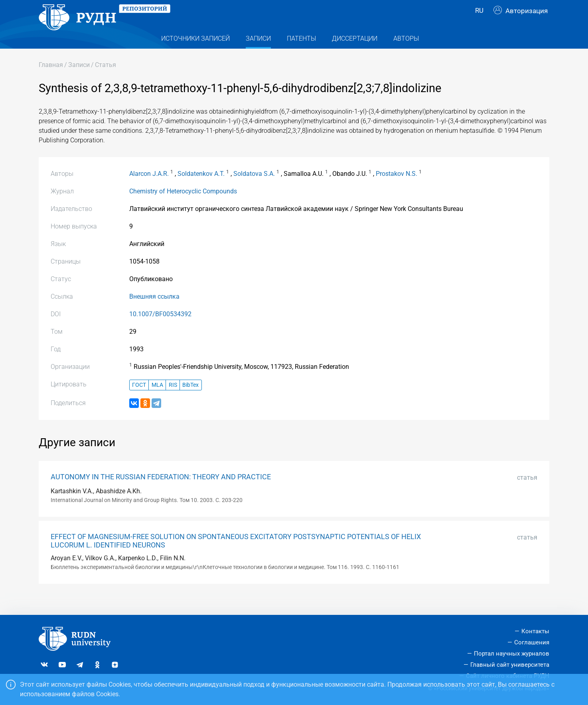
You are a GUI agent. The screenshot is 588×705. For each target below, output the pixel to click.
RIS (173, 400)
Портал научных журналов (512, 654)
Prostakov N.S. (397, 189)
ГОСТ (139, 400)
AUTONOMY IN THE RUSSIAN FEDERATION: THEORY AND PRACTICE (161, 492)
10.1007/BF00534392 (160, 330)
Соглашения (532, 642)
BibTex (190, 400)
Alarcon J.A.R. (149, 189)
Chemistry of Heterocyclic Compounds (183, 207)
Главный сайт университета (510, 665)
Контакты (535, 631)
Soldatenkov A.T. (201, 189)
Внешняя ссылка (154, 312)
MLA (157, 400)
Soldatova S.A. (254, 189)
